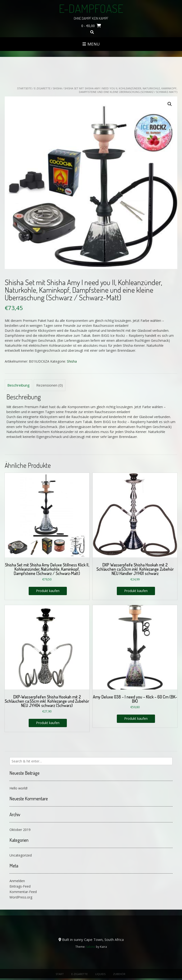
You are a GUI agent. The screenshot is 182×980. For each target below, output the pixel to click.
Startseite (24, 88)
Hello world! (18, 788)
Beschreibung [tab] (18, 385)
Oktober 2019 (20, 830)
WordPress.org (21, 897)
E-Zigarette (42, 88)
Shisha (57, 88)
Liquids (100, 974)
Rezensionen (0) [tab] (50, 385)
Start (60, 974)
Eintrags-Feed (20, 886)
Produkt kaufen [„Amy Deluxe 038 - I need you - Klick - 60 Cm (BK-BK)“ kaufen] (136, 718)
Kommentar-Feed (23, 892)
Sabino (91, 947)
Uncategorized (21, 855)
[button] (170, 104)
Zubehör (119, 974)
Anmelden (17, 881)
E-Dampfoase (91, 8)
